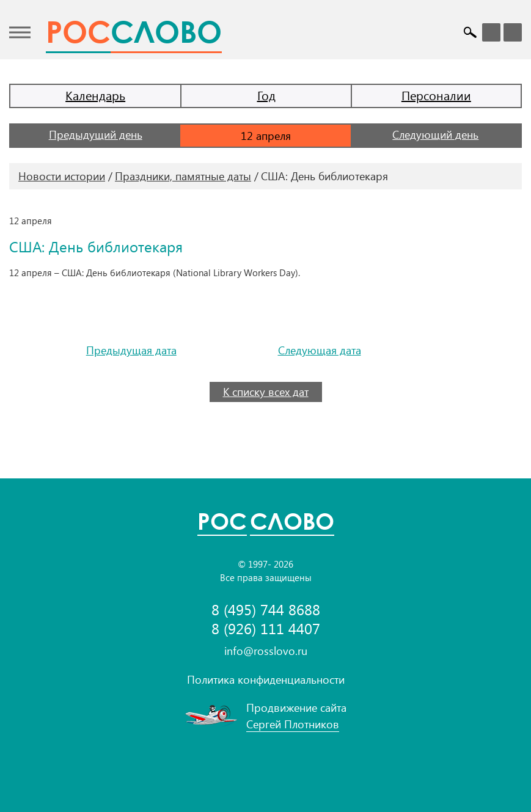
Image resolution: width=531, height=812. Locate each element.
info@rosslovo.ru (266, 651)
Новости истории (62, 176)
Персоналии (436, 95)
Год (266, 95)
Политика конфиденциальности (266, 679)
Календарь (95, 95)
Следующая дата (320, 350)
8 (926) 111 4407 (266, 628)
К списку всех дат (266, 392)
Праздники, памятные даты (183, 176)
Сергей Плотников (293, 724)
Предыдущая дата (131, 350)
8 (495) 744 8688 (266, 609)
